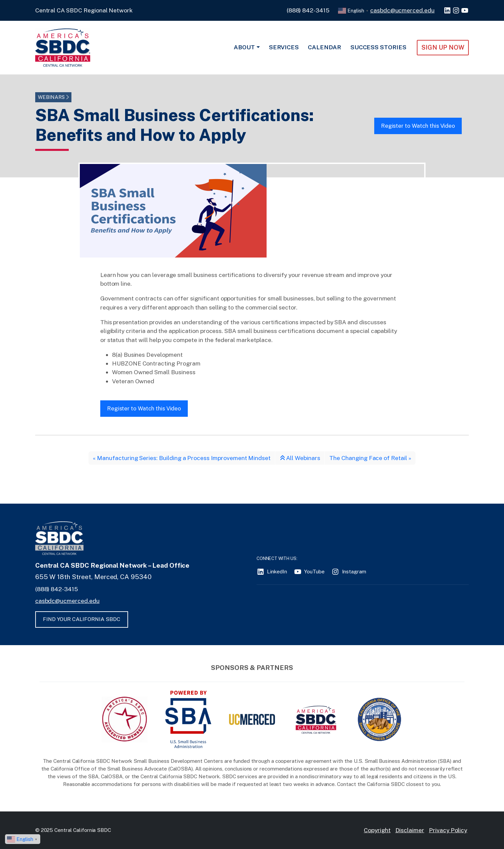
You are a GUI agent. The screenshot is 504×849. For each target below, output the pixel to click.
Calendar (324, 47)
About (244, 47)
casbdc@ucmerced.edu (402, 10)
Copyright (377, 830)
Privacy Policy (448, 830)
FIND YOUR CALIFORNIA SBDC (82, 619)
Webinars (51, 97)
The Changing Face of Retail (368, 458)
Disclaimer (410, 830)
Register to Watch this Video (418, 126)
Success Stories (378, 47)
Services (284, 47)
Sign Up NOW (443, 47)
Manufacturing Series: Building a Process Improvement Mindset (184, 458)
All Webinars (300, 458)
